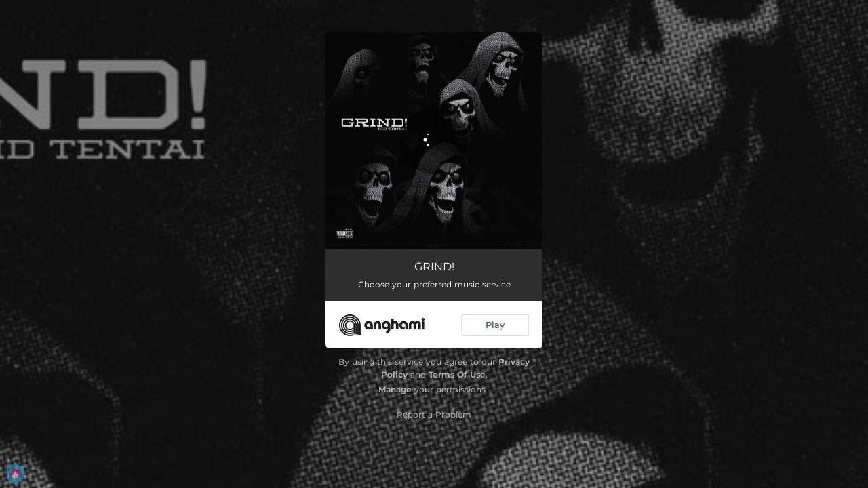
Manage (395, 389)
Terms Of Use (457, 374)
